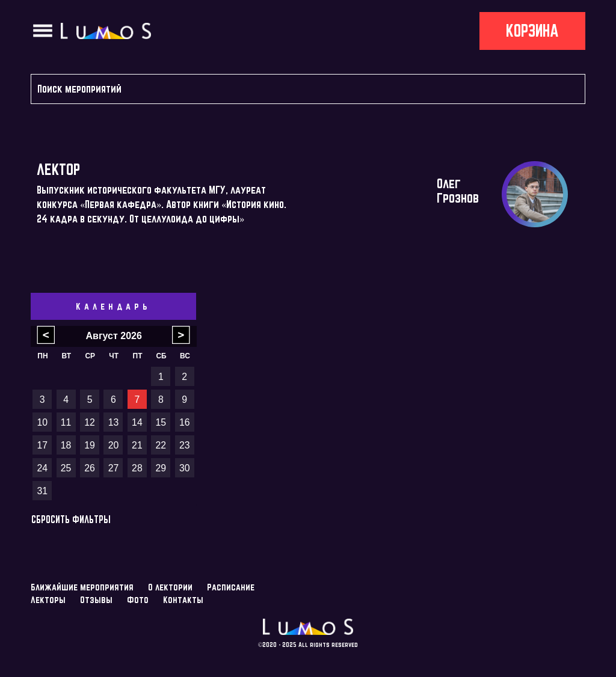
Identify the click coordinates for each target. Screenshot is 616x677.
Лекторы (48, 600)
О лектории (170, 587)
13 (114, 422)
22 (161, 445)
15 (161, 422)
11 (66, 422)
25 (66, 468)
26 (90, 468)
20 (114, 445)
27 (114, 468)
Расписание (231, 587)
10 (42, 422)
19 (90, 445)
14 (137, 422)
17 (42, 445)
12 (90, 422)
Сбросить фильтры (71, 519)
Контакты (183, 600)
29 (161, 468)
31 (42, 491)
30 (185, 468)
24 (42, 468)
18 (66, 445)
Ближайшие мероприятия (82, 587)
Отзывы (96, 600)
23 (185, 445)
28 (137, 468)
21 (137, 445)
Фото (138, 600)
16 (185, 422)
